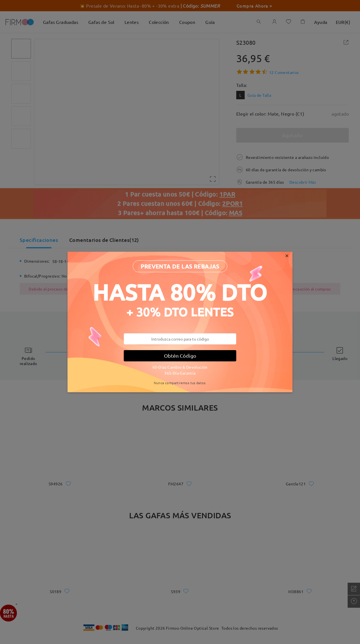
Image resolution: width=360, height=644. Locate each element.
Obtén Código (180, 356)
